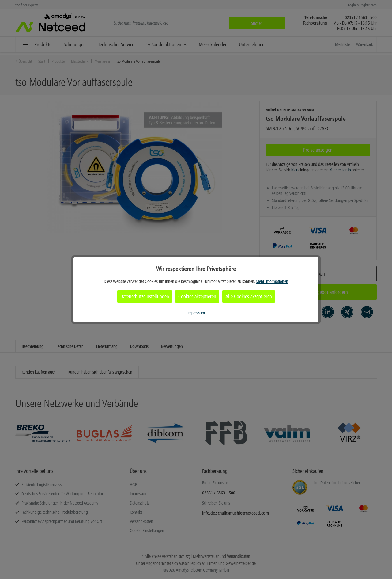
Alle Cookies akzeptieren (249, 296)
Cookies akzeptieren (197, 296)
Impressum (196, 313)
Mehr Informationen (272, 281)
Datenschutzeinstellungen (145, 296)
